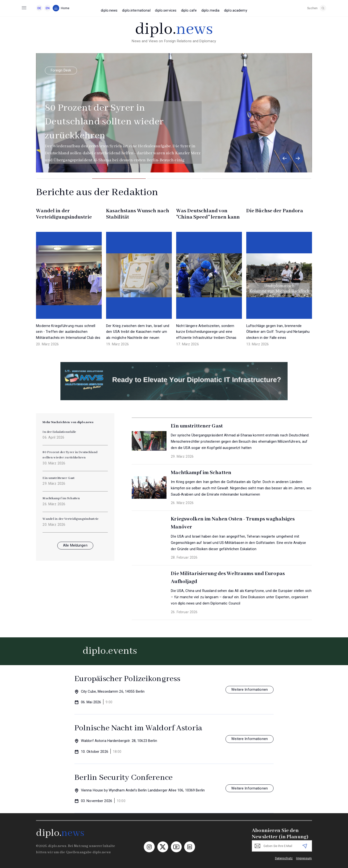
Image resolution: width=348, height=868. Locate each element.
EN (48, 8)
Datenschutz (284, 858)
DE (39, 8)
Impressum (304, 858)
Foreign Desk (57, 70)
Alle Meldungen (75, 545)
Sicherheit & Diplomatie (101, 70)
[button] (285, 158)
